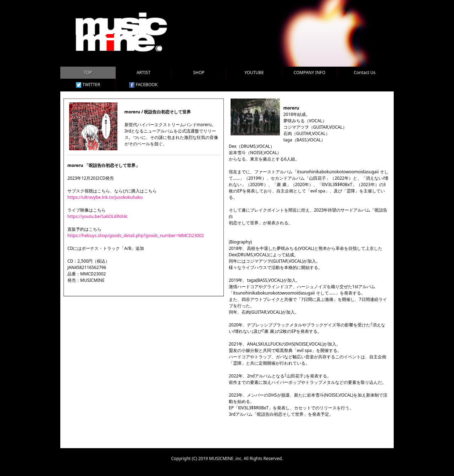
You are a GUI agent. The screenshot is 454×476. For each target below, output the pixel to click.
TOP (88, 72)
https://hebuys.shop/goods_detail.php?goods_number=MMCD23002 (136, 236)
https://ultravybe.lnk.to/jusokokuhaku (105, 197)
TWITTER (88, 85)
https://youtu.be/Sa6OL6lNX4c (98, 216)
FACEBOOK (143, 85)
